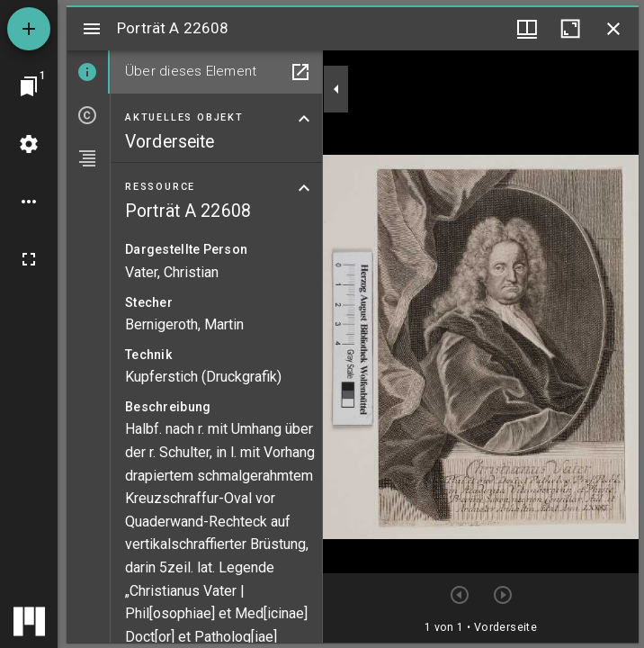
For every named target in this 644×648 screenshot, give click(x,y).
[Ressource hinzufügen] (29, 29)
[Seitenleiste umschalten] (92, 29)
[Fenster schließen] (613, 29)
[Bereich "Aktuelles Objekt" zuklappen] (304, 119)
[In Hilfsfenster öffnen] (300, 72)
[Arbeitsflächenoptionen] (29, 202)
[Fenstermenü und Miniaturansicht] (527, 29)
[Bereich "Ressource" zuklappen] (304, 188)
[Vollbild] (29, 259)
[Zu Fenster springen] (29, 86)
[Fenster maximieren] (570, 29)
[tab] (88, 72)
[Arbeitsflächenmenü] (29, 144)
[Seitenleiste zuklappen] (336, 89)
